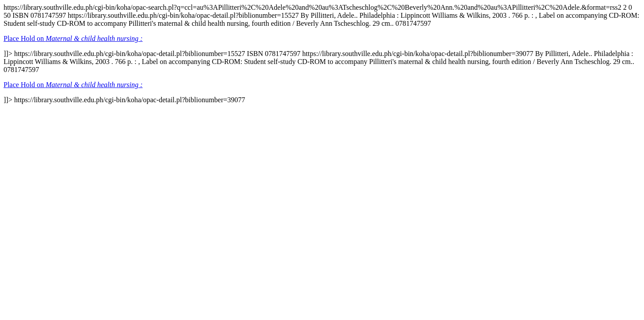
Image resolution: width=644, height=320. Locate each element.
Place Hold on (73, 38)
